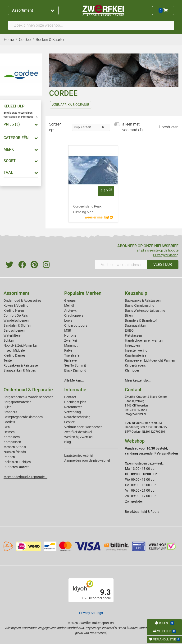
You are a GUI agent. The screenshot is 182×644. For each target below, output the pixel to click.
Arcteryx (70, 310)
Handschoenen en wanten (144, 340)
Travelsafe (72, 355)
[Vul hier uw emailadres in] (121, 265)
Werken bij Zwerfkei (78, 437)
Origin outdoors (76, 325)
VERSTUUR (163, 264)
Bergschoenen (14, 330)
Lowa (68, 320)
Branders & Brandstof (141, 320)
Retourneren (73, 407)
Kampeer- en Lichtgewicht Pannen (150, 360)
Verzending (73, 412)
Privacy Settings (91, 613)
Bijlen (129, 315)
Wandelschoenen (16, 320)
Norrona (70, 335)
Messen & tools (15, 447)
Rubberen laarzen (16, 467)
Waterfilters (12, 335)
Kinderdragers (135, 365)
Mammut (71, 345)
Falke (68, 350)
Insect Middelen (15, 350)
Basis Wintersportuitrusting (145, 310)
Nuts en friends (15, 452)
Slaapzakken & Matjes (20, 370)
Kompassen (12, 442)
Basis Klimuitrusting (140, 305)
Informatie (75, 390)
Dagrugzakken (136, 325)
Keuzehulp (136, 293)
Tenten (9, 360)
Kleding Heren (14, 310)
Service (69, 422)
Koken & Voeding (16, 305)
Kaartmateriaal (136, 355)
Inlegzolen (132, 345)
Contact (70, 397)
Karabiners (12, 437)
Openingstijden (75, 402)
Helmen (9, 432)
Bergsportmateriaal (18, 402)
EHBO (129, 330)
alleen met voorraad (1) (132, 127)
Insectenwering (136, 350)
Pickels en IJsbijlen (17, 462)
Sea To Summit (75, 365)
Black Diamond (75, 370)
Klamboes (132, 370)
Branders (10, 412)
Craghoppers (74, 315)
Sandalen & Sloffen (17, 325)
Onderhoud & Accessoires (22, 300)
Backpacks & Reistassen (143, 300)
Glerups (70, 300)
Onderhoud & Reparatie (28, 390)
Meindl (69, 305)
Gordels (9, 422)
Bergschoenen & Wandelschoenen (28, 397)
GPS (7, 427)
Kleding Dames (14, 355)
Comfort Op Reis (16, 315)
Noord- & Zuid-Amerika (20, 345)
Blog (68, 442)
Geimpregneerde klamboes (23, 417)
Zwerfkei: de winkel (78, 432)
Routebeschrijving (77, 417)
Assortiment (33, 10)
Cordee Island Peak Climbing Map (87, 209)
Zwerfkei (71, 340)
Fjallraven (71, 360)
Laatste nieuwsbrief (79, 455)
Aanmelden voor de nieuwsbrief (87, 460)
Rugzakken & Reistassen (22, 365)
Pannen (9, 457)
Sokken (9, 340)
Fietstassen (133, 335)
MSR (68, 330)
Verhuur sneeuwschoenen (83, 427)
